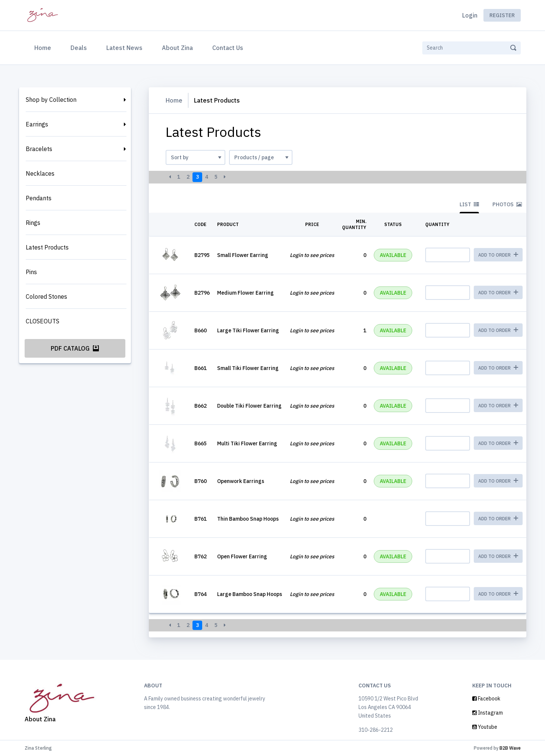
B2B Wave (510, 748)
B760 (201, 481)
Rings (33, 223)
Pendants (39, 198)
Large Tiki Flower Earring (248, 330)
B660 (201, 330)
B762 (201, 556)
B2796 (202, 293)
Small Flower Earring (243, 255)
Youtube (485, 727)
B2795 (202, 255)
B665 (201, 443)
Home (44, 47)
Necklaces (40, 173)
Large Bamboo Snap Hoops (250, 594)
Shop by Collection (51, 100)
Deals (79, 48)
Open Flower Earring (242, 556)
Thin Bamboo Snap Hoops (248, 519)
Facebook (486, 699)
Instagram (488, 713)
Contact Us (228, 48)
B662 (201, 406)
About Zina (177, 48)
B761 (201, 519)
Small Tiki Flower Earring (248, 368)
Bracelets (39, 149)
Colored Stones (46, 297)
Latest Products (47, 247)
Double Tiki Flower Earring (249, 406)
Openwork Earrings (241, 481)
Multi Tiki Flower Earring (247, 443)
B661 (201, 368)
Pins (31, 272)
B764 (201, 594)
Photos (507, 204)
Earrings (37, 124)
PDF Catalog (75, 348)
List (469, 204)
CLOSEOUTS (43, 321)
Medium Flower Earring (245, 293)
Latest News (124, 48)
